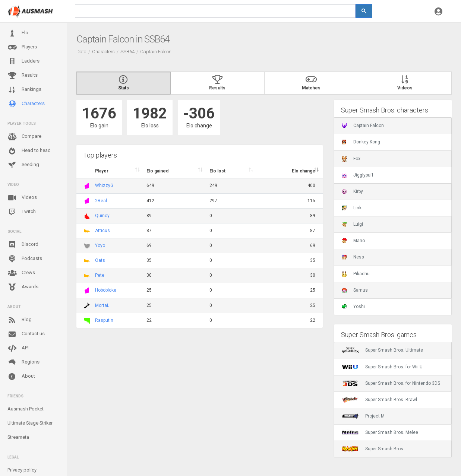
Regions (23, 362)
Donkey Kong (361, 142)
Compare (24, 137)
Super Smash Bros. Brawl (379, 400)
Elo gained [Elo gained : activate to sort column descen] (157, 171)
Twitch (22, 212)
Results (23, 76)
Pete (100, 275)
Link (352, 208)
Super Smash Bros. (373, 449)
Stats (124, 83)
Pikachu (356, 274)
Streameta (18, 437)
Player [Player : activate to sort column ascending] (102, 171)
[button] (438, 11)
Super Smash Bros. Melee (380, 432)
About (21, 377)
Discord (23, 245)
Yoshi (353, 307)
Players (22, 47)
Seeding (23, 165)
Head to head (29, 151)
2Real (101, 201)
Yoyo (100, 245)
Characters (26, 104)
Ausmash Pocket (26, 409)
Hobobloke (106, 290)
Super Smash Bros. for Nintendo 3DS (391, 383)
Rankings (24, 90)
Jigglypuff (358, 175)
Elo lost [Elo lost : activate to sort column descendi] (217, 171)
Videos (22, 198)
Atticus (102, 231)
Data (81, 52)
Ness (353, 257)
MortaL (102, 305)
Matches (311, 83)
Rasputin (104, 320)
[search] (215, 11)
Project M (363, 416)
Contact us (26, 334)
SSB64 (127, 52)
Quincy (102, 216)
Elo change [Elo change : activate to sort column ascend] (304, 171)
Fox (351, 159)
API (18, 348)
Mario (353, 241)
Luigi (352, 224)
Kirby (352, 191)
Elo (18, 33)
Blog (20, 320)
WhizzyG (104, 185)
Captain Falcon (363, 126)
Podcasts (25, 259)
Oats (100, 260)
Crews (21, 273)
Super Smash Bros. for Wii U (382, 367)
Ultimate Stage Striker (30, 423)
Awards (23, 287)
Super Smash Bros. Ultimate (382, 350)
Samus (355, 290)
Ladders (23, 61)
